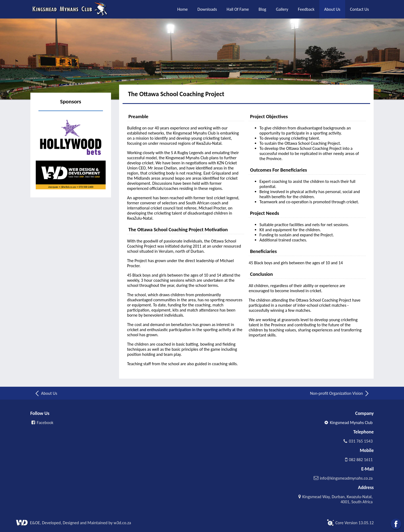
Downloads (207, 9)
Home (182, 9)
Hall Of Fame (238, 9)
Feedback (306, 9)
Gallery (282, 9)
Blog (262, 9)
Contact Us (359, 9)
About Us (332, 9)
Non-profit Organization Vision (340, 393)
